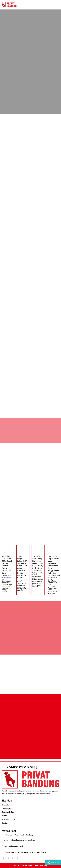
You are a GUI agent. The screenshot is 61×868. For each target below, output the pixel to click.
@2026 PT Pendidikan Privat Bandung (30, 865)
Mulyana (6, 578)
